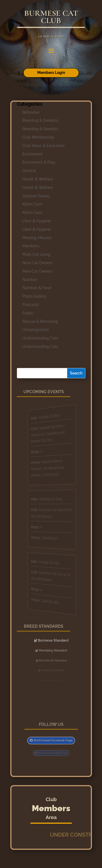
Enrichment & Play (39, 162)
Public (28, 313)
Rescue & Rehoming (40, 321)
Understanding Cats (40, 338)
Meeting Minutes (37, 238)
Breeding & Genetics (40, 120)
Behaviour (31, 112)
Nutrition (30, 280)
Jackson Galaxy (36, 196)
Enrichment (33, 154)
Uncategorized (35, 330)
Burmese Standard (53, 640)
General (29, 171)
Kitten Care (32, 204)
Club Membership (38, 137)
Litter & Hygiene (37, 221)
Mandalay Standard (53, 650)
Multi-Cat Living (36, 254)
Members (31, 246)
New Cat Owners (37, 263)
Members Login (51, 73)
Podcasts (31, 305)
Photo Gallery (34, 296)
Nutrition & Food (37, 288)
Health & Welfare (38, 179)
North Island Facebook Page (52, 740)
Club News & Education (43, 146)
